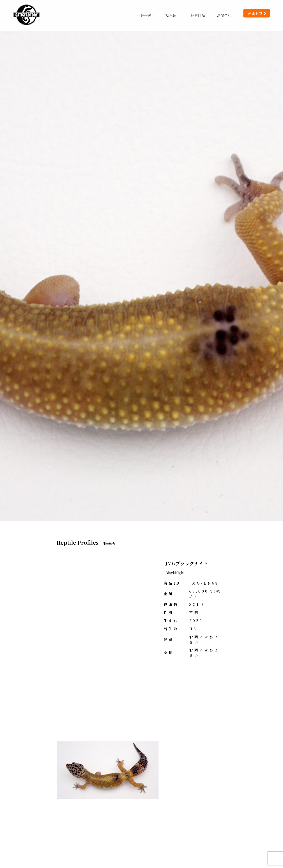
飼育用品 (198, 15)
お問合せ (224, 15)
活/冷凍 (170, 15)
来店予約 (257, 13)
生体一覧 (146, 15)
